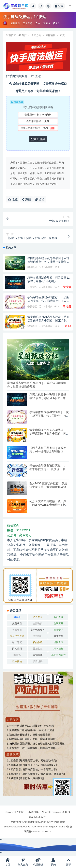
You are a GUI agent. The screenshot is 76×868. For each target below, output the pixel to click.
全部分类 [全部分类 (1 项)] (38, 623)
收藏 (13, 199)
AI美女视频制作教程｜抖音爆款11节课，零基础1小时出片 (48, 279)
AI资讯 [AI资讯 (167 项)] (17, 617)
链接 (40, 199)
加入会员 (23, 862)
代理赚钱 (38, 862)
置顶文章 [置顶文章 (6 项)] (38, 649)
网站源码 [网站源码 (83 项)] (17, 649)
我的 (53, 862)
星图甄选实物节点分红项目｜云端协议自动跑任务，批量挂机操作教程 (48, 262)
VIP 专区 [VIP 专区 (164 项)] (38, 617)
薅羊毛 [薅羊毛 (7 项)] (17, 655)
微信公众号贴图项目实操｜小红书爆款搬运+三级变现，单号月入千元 (49, 469)
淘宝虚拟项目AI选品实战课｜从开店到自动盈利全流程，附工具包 (48, 319)
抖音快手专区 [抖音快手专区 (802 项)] (17, 636)
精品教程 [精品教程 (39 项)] (38, 642)
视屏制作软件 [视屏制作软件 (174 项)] (58, 655)
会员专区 (32, 287)
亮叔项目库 (32, 812)
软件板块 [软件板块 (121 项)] (17, 661)
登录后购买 (38, 139)
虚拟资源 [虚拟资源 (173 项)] (38, 655)
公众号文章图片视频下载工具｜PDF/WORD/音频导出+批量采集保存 (49, 505)
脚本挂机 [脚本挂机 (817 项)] (58, 649)
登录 (59, 6)
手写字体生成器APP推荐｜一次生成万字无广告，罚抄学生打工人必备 (48, 301)
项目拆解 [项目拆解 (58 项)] (38, 661)
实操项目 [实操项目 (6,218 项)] (17, 630)
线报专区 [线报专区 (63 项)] (58, 642)
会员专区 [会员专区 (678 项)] (58, 617)
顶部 (68, 862)
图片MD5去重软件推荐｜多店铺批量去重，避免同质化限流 (48, 485)
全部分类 (36, 35)
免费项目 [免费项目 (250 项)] (17, 623)
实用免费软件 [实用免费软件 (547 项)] (38, 630)
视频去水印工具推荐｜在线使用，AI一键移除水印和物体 (48, 450)
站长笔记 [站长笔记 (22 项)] (17, 642)
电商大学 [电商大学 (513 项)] (58, 636)
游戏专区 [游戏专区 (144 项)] (38, 636)
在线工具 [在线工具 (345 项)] (58, 623)
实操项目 (15, 23)
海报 (26, 199)
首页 (24, 35)
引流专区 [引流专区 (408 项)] (58, 630)
